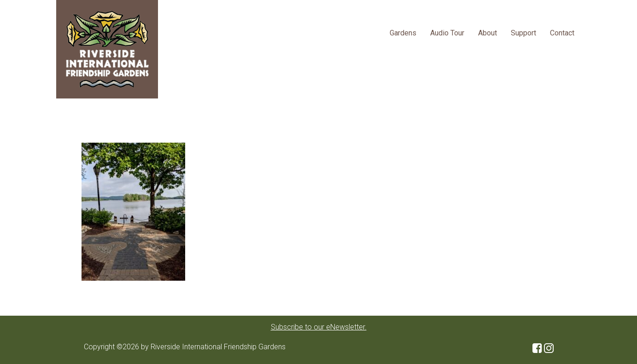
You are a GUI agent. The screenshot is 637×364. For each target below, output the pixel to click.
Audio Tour (447, 33)
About (488, 33)
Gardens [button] (403, 33)
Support (523, 33)
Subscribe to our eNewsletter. (319, 327)
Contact (562, 33)
